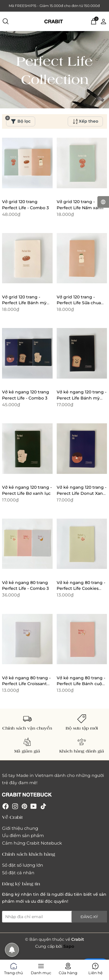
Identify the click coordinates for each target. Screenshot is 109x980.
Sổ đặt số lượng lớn (23, 865)
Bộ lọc (18, 120)
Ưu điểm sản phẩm (23, 835)
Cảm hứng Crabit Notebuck (32, 843)
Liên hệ (95, 968)
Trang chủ (14, 968)
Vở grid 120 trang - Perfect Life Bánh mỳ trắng (24, 303)
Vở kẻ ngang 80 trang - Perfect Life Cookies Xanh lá (81, 588)
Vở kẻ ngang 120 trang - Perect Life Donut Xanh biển (82, 493)
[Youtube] (34, 806)
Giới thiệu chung (20, 828)
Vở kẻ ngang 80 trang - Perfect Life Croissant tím (26, 684)
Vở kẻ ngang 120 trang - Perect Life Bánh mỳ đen (82, 398)
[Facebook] (6, 806)
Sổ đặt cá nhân (18, 873)
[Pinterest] (24, 806)
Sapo (69, 946)
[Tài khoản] (103, 21)
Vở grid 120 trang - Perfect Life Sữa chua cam (79, 303)
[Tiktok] (43, 806)
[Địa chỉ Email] (54, 917)
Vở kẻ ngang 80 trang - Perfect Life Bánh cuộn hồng (81, 684)
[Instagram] (15, 806)
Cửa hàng (68, 968)
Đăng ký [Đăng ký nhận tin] (89, 917)
